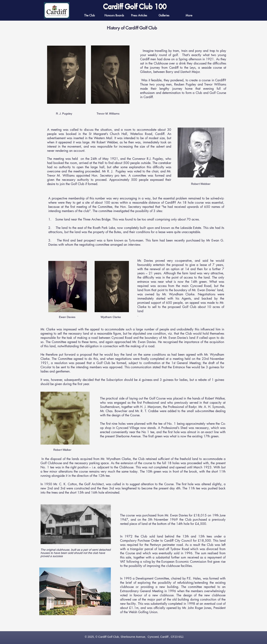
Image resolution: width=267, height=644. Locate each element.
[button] (139, 15)
